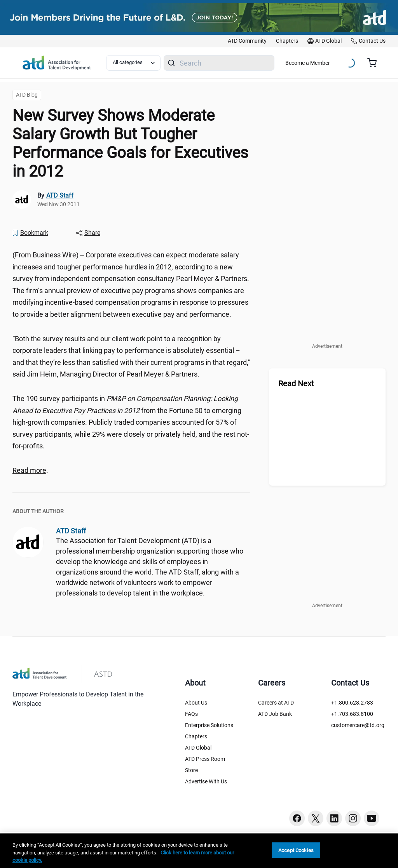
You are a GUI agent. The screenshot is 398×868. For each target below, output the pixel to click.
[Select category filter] (133, 63)
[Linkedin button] (334, 818)
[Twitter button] (316, 818)
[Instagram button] (353, 818)
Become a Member (308, 63)
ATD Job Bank (275, 714)
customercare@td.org (358, 725)
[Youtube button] (372, 818)
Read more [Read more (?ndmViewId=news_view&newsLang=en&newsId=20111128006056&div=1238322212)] (29, 470)
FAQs (191, 714)
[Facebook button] (297, 818)
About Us (196, 703)
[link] (247, 41)
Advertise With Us (206, 781)
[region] (199, 851)
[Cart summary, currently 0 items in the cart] (375, 63)
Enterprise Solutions (209, 725)
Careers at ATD (276, 703)
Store (191, 770)
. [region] (30, 470)
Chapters (196, 736)
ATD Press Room (205, 759)
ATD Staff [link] (60, 195)
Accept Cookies (296, 850)
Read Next (296, 384)
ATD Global (198, 748)
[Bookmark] (30, 233)
